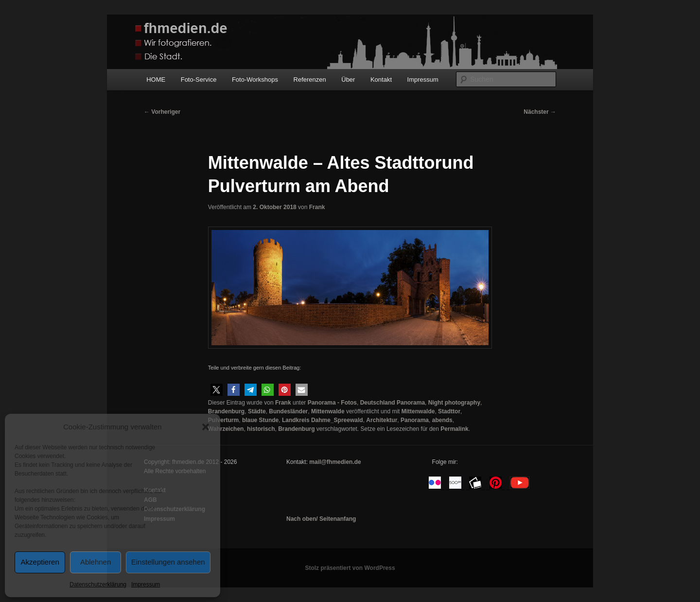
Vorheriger (162, 112)
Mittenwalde (328, 411)
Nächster (540, 112)
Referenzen (310, 80)
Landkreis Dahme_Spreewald (323, 420)
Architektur (382, 420)
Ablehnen (96, 562)
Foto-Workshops (255, 80)
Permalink (454, 429)
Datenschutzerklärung (98, 584)
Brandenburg (226, 411)
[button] (206, 427)
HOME (156, 80)
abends (442, 420)
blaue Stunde (260, 420)
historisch (261, 429)
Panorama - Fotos (332, 403)
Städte (257, 411)
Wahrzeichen (226, 429)
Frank (317, 207)
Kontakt (381, 80)
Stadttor (449, 411)
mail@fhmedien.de (335, 462)
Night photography (454, 403)
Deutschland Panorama (393, 403)
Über (348, 80)
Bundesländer (288, 411)
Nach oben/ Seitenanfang (321, 519)
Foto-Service (199, 80)
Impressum (146, 584)
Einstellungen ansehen (168, 562)
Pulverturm (223, 420)
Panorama (415, 420)
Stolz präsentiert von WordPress (350, 568)
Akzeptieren (40, 562)
